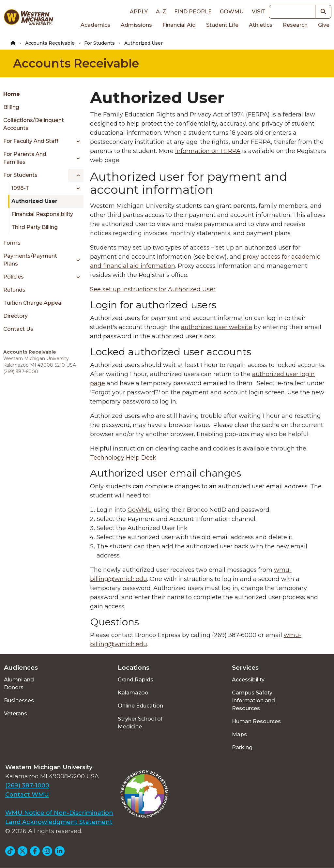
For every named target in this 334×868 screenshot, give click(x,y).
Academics (95, 25)
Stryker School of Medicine (140, 723)
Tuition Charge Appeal (33, 303)
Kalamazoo (133, 693)
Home (12, 94)
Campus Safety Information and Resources (253, 700)
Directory (15, 316)
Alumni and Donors (19, 684)
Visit (259, 12)
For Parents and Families (25, 158)
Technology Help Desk (123, 458)
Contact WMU (27, 795)
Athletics (261, 25)
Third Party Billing (35, 227)
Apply (139, 12)
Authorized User (34, 201)
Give (324, 25)
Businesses (19, 700)
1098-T (20, 188)
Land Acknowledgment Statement (59, 822)
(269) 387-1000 (27, 785)
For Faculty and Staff (31, 141)
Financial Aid (179, 25)
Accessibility (248, 680)
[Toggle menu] (76, 141)
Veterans (15, 714)
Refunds (14, 290)
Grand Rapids (136, 680)
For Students (99, 43)
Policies (14, 277)
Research (295, 25)
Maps (239, 734)
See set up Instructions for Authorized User (153, 289)
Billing (11, 107)
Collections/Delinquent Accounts (34, 124)
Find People (193, 12)
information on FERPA (208, 151)
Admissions (136, 25)
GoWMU (140, 510)
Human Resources (256, 721)
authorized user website (217, 327)
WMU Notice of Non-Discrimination (59, 813)
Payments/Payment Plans (30, 260)
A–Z (161, 12)
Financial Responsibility (42, 214)
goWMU (232, 12)
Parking (242, 747)
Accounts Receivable (50, 43)
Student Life (222, 25)
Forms (12, 243)
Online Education (140, 706)
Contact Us (18, 329)
